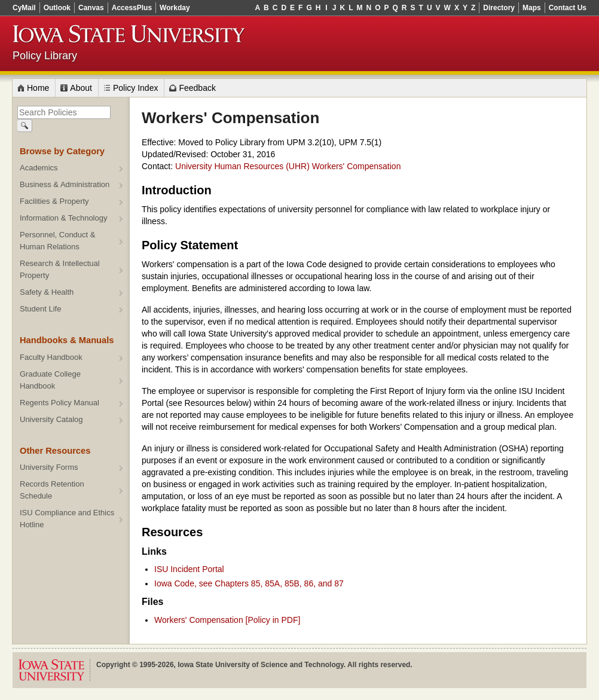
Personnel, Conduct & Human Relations (57, 241)
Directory (499, 8)
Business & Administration (65, 184)
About (81, 88)
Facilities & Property (54, 201)
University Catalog (51, 419)
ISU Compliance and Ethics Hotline (67, 519)
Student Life (40, 309)
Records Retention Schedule (52, 490)
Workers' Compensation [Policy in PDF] (227, 620)
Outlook (57, 8)
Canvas (91, 8)
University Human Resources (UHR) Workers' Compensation (288, 166)
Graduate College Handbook (50, 380)
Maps (532, 8)
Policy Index (135, 88)
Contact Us (568, 8)
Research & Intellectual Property (60, 269)
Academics (39, 168)
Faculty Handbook (51, 357)
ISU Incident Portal (189, 569)
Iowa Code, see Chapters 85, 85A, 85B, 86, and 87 (249, 583)
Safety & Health (47, 292)
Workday (175, 8)
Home (38, 88)
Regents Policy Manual (59, 403)
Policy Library (45, 56)
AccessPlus (132, 8)
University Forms (49, 467)
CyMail (24, 8)
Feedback (197, 88)
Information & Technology (63, 218)
